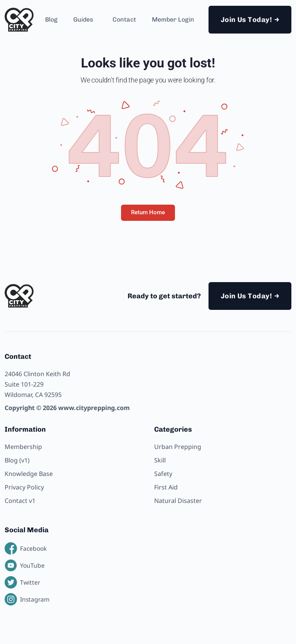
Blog (51, 19)
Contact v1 (20, 501)
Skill (160, 460)
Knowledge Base (29, 474)
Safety (163, 474)
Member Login (173, 19)
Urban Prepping (178, 447)
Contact (124, 19)
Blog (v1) (17, 460)
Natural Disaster (178, 501)
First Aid (166, 487)
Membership (23, 447)
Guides (83, 19)
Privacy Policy (24, 487)
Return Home (148, 212)
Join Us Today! (246, 20)
